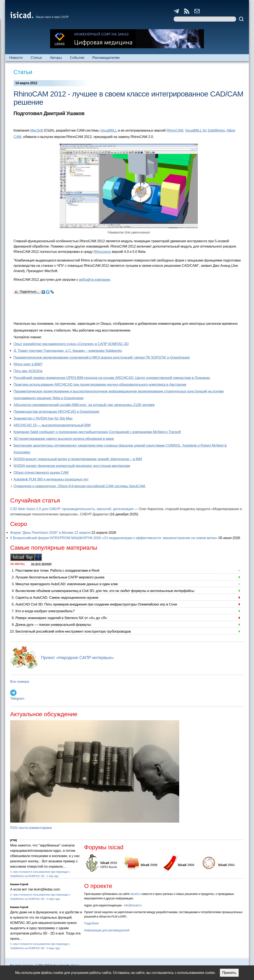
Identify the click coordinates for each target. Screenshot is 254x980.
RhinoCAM (175, 130)
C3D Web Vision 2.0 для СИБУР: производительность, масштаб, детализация (72, 509)
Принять (229, 973)
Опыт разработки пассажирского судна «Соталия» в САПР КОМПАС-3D (71, 344)
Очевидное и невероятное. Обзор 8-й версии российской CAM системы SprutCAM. (80, 486)
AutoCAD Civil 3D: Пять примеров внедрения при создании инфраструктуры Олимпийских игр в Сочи (96, 604)
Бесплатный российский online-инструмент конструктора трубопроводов (73, 631)
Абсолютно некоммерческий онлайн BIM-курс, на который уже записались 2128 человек (84, 405)
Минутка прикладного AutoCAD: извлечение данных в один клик (67, 584)
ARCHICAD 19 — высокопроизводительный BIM (52, 425)
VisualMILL (109, 130)
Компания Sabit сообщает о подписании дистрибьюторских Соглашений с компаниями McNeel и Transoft (97, 432)
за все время (41, 564)
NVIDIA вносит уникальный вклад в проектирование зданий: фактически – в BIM (78, 459)
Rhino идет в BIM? (28, 364)
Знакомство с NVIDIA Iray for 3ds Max (43, 418)
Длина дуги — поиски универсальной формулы (53, 625)
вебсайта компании (94, 280)
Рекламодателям (106, 58)
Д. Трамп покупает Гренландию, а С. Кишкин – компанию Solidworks (68, 351)
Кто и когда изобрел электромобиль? (45, 611)
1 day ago (53, 876)
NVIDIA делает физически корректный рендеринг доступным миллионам (72, 466)
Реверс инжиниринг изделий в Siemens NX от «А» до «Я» (61, 618)
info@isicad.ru (133, 905)
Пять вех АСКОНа (28, 371)
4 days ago (53, 899)
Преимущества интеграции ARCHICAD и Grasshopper (57, 412)
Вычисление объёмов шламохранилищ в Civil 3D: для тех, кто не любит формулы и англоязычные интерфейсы (105, 591)
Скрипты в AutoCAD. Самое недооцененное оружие (57, 598)
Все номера (20, 682)
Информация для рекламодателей (107, 930)
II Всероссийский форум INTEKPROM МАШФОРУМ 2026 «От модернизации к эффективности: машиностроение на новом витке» (114, 538)
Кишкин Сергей (19, 884)
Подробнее (91, 923)
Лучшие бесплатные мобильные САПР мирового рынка (60, 577)
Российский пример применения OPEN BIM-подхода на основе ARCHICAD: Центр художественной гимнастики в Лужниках (112, 378)
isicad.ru (136, 894)
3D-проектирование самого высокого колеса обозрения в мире (64, 439)
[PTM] (13, 840)
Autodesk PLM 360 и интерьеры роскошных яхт (51, 479)
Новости (16, 58)
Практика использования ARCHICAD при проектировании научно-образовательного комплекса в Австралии (100, 385)
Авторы (56, 58)
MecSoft (37, 130)
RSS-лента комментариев (31, 828)
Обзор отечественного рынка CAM (41, 473)
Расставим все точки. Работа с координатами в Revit (57, 571)
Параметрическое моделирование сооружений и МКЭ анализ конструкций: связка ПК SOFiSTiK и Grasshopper (102, 357)
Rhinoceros (102, 252)
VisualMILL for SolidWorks (205, 130)
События (77, 58)
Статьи (36, 58)
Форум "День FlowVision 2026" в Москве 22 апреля (50, 533)
